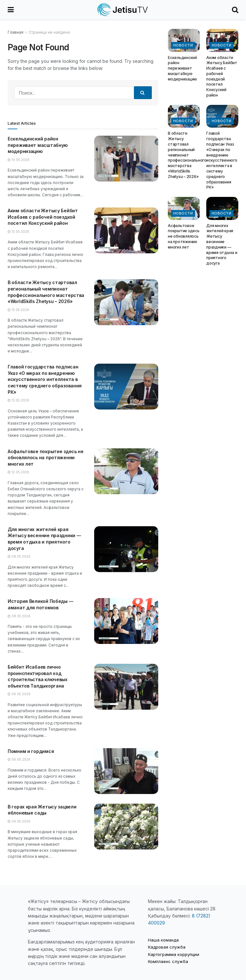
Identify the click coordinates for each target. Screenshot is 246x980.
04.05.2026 (19, 821)
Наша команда (163, 940)
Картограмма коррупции (174, 954)
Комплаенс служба (168, 961)
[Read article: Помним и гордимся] (126, 771)
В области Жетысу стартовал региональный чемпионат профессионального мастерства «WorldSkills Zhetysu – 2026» (187, 155)
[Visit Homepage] (123, 10)
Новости (183, 45)
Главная (16, 32)
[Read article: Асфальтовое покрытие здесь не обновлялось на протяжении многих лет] (126, 471)
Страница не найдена (49, 32)
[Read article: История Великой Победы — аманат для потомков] (126, 621)
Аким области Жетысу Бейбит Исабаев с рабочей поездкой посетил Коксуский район (43, 217)
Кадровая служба (167, 947)
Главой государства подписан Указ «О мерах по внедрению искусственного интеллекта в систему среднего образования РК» (45, 379)
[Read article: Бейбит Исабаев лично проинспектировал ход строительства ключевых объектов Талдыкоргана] (126, 687)
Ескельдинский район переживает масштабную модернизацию (38, 145)
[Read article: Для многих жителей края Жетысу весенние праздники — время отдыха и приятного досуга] (126, 549)
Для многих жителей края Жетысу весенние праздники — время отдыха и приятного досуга (222, 245)
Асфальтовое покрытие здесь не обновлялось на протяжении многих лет (46, 458)
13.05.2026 (18, 232)
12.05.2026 (18, 472)
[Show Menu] (11, 10)
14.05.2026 (19, 160)
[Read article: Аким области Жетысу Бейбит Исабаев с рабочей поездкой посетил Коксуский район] (126, 230)
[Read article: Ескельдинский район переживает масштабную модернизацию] (126, 159)
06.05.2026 (19, 694)
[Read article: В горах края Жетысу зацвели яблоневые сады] (126, 827)
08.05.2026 (19, 556)
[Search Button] (235, 10)
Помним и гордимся (31, 751)
